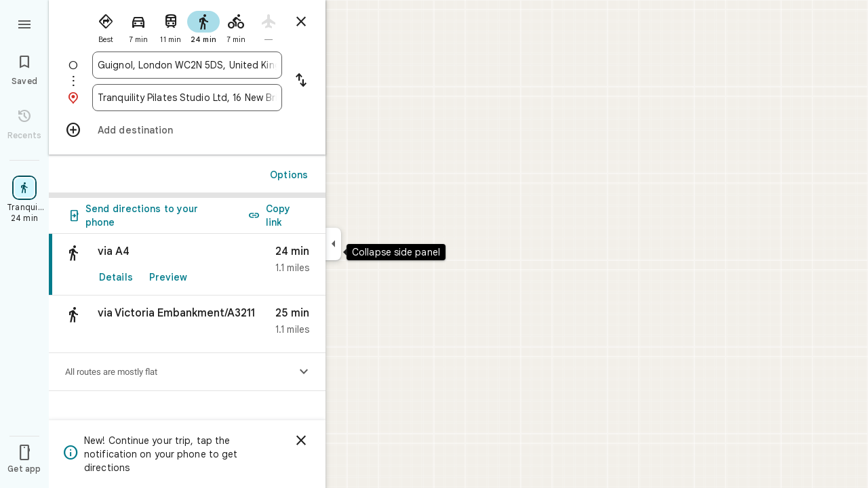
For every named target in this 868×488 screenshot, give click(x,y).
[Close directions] (301, 22)
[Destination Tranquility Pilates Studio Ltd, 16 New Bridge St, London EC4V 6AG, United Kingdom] (187, 98)
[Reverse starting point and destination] (301, 81)
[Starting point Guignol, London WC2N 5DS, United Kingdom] (187, 65)
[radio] (106, 26)
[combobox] (187, 65)
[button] (187, 324)
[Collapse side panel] (333, 244)
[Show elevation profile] (304, 372)
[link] (187, 265)
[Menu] (24, 23)
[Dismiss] (301, 441)
